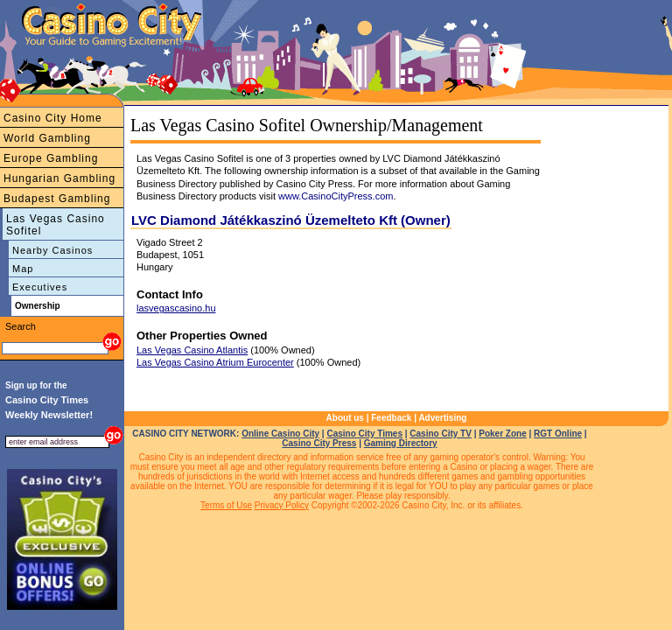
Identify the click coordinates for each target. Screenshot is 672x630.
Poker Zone (502, 434)
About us (345, 418)
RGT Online (558, 434)
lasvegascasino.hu (176, 308)
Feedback (391, 418)
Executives (40, 287)
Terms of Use (226, 505)
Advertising (442, 418)
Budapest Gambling (57, 199)
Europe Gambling (51, 158)
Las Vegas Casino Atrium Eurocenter (215, 362)
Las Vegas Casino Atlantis (192, 350)
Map (23, 269)
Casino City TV (441, 434)
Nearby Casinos (52, 250)
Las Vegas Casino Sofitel (56, 225)
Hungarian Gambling (59, 178)
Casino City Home (53, 118)
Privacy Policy (282, 505)
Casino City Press (319, 443)
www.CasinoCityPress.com (336, 196)
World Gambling (47, 138)
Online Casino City (280, 434)
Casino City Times (364, 434)
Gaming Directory (401, 443)
